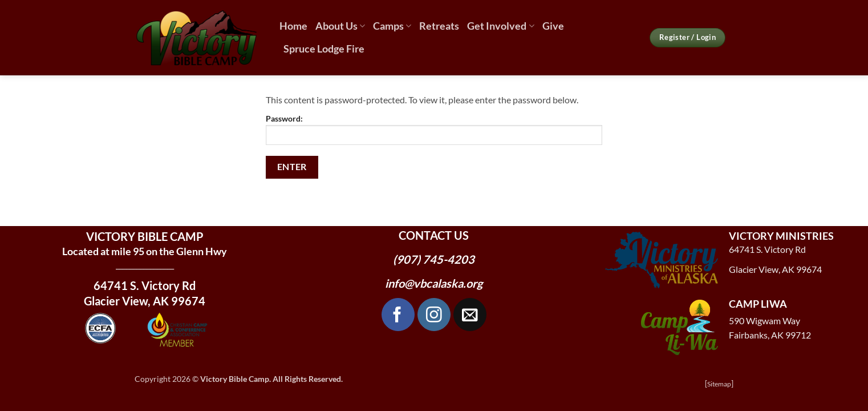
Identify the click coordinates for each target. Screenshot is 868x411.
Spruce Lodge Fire (324, 49)
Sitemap (719, 384)
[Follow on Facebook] (398, 315)
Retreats (439, 26)
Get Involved (500, 26)
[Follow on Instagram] (434, 315)
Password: (434, 129)
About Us (340, 26)
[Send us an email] (470, 315)
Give (553, 26)
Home (293, 26)
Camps (392, 26)
